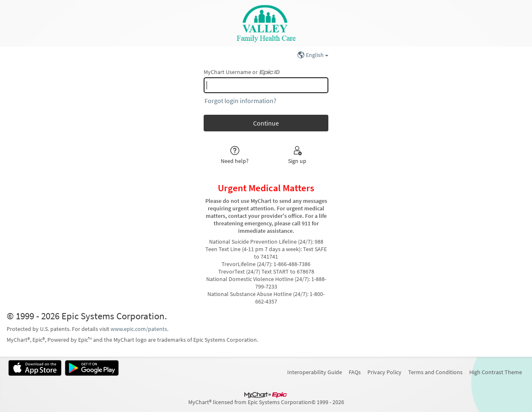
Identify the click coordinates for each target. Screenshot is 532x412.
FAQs (355, 372)
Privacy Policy (384, 372)
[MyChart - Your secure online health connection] (266, 23)
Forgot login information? (240, 101)
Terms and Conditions (435, 372)
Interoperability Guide (315, 372)
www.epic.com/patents (139, 329)
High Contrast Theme (496, 372)
